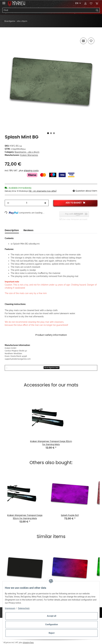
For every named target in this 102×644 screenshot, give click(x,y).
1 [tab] (48, 133)
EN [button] (77, 3)
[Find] (49, 10)
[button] (85, 3)
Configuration (52, 624)
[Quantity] (27, 203)
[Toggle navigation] (4, 2)
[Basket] (97, 3)
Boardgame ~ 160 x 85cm (27, 152)
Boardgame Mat (52, 368)
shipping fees (28, 642)
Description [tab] (12, 230)
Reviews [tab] (28, 230)
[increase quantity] (45, 203)
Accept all (52, 616)
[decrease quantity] (8, 203)
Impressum (10, 608)
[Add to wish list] (91, 41)
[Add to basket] (7, 34)
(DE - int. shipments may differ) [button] (43, 191)
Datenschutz (24, 608)
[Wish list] (91, 3)
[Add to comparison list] (83, 41)
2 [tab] (51, 133)
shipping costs (31, 171)
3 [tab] (54, 133)
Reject (52, 633)
